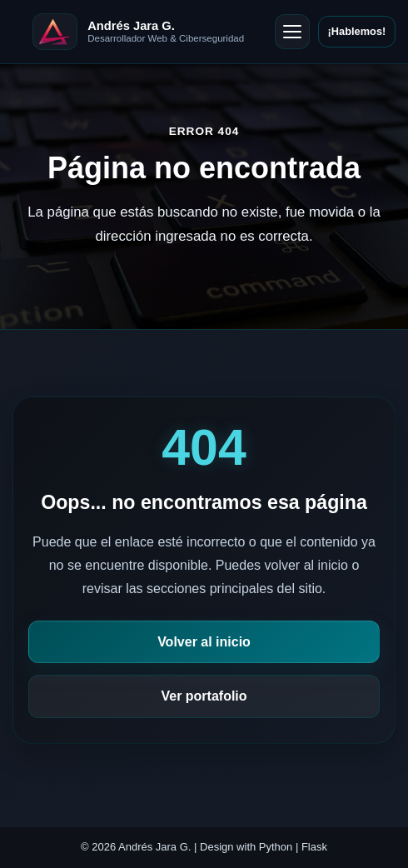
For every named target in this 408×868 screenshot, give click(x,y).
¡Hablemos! (357, 31)
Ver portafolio (204, 696)
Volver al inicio (204, 642)
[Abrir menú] (292, 32)
